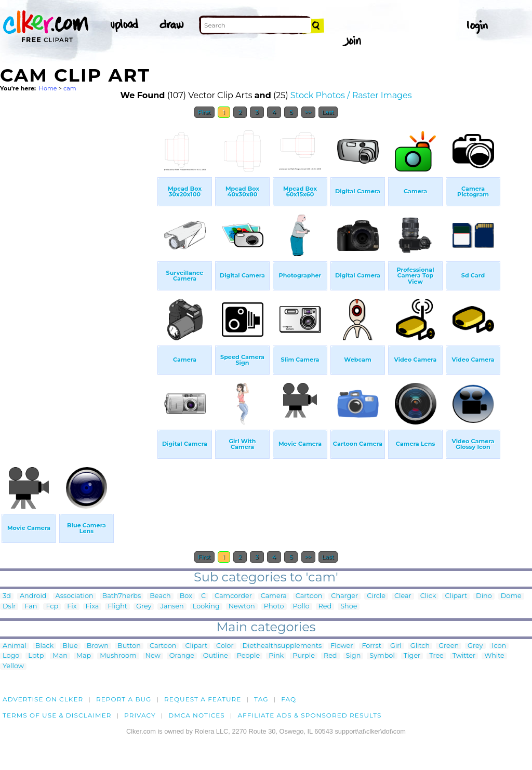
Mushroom (118, 656)
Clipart (456, 596)
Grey (144, 607)
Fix (72, 607)
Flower (342, 646)
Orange (182, 656)
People (249, 656)
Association (75, 596)
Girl (396, 646)
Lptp (36, 656)
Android (33, 596)
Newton (242, 607)
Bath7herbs (122, 596)
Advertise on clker (43, 699)
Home (48, 88)
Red (325, 607)
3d (7, 596)
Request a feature (203, 699)
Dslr (9, 607)
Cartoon (309, 596)
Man (60, 656)
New (153, 656)
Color (225, 646)
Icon (499, 646)
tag (261, 699)
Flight (117, 607)
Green (449, 646)
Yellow (13, 666)
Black (44, 646)
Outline (216, 656)
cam (70, 88)
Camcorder (233, 596)
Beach (160, 596)
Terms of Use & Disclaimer (57, 715)
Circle (376, 596)
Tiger (412, 656)
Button (129, 646)
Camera (274, 596)
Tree (436, 656)
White (494, 656)
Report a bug (124, 699)
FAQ (289, 699)
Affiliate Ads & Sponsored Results (309, 715)
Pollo (301, 607)
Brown (98, 646)
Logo (11, 656)
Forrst (371, 646)
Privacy (140, 715)
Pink (276, 656)
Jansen (172, 607)
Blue (70, 646)
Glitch (420, 646)
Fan (31, 607)
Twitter (464, 656)
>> (308, 112)
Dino (484, 596)
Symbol (382, 656)
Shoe (349, 607)
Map (84, 656)
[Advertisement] (78, 280)
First (204, 112)
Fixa (92, 607)
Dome (511, 596)
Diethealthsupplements (282, 646)
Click (428, 596)
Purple (304, 656)
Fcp (52, 607)
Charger (344, 596)
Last (328, 112)
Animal (15, 646)
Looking (206, 607)
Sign (354, 656)
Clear (403, 596)
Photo (274, 607)
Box (186, 596)
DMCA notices (197, 715)
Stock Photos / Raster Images (351, 95)
